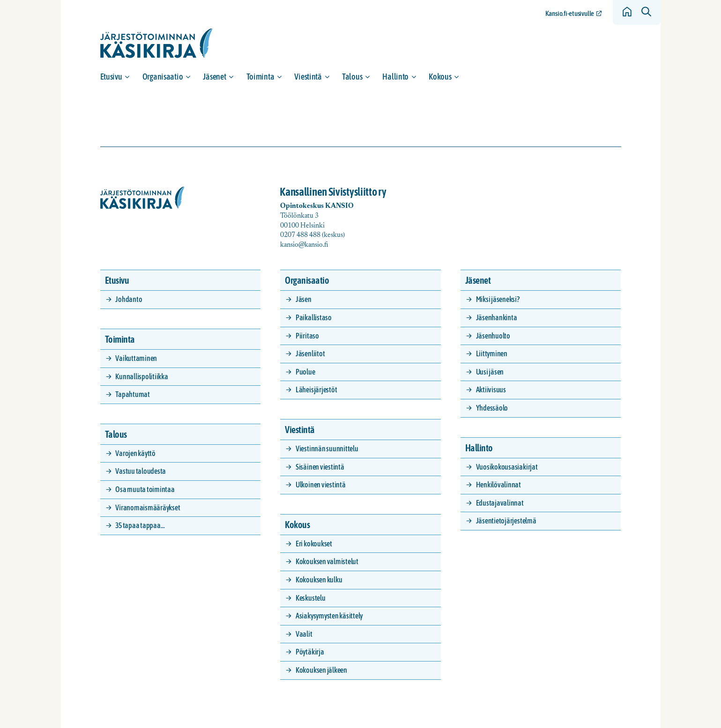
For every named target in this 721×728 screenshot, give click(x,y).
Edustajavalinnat (500, 503)
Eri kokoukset (314, 544)
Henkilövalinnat (498, 485)
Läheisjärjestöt (316, 390)
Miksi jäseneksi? (498, 299)
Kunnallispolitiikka (141, 376)
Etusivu (111, 77)
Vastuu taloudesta (141, 471)
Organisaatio (163, 77)
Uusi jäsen (490, 372)
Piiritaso (307, 336)
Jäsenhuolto (493, 336)
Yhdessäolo (492, 408)
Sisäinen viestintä (320, 467)
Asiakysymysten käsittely (329, 616)
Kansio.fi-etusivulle (570, 13)
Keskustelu (311, 598)
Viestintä (308, 77)
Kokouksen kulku (319, 580)
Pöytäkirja (310, 652)
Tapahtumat (133, 394)
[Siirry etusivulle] (156, 43)
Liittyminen (492, 353)
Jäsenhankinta (497, 317)
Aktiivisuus (491, 390)
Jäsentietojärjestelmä (506, 521)
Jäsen (304, 299)
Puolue (305, 372)
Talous (352, 77)
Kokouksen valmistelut (327, 561)
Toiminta (260, 77)
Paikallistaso (314, 317)
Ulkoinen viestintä (321, 485)
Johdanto (129, 299)
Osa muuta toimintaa (145, 489)
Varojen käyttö (135, 453)
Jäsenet (214, 77)
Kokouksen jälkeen (321, 670)
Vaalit (304, 634)
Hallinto (395, 77)
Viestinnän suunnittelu (327, 449)
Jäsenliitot (310, 353)
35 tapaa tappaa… (140, 525)
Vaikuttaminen (136, 358)
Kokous (440, 77)
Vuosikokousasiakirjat (507, 467)
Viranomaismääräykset (148, 507)
